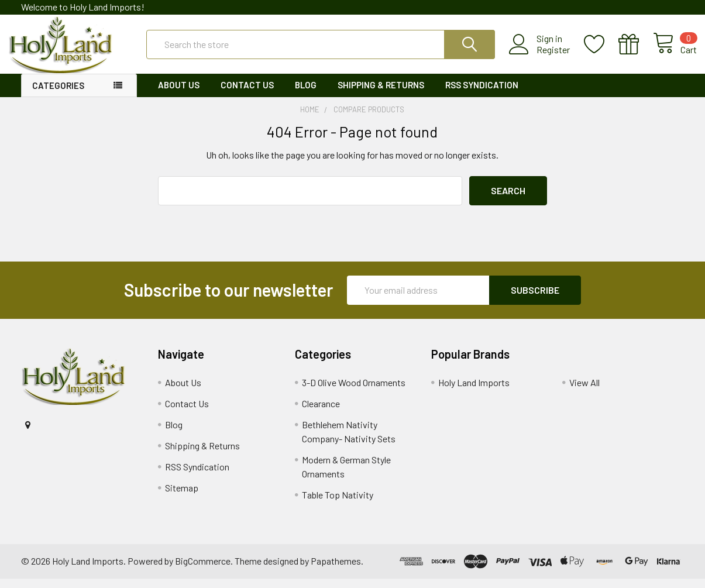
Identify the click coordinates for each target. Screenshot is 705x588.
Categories (58, 95)
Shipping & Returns (381, 94)
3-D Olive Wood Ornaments (354, 392)
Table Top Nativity (338, 504)
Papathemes (336, 571)
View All (584, 392)
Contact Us (247, 94)
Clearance (321, 413)
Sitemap (182, 497)
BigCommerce (203, 571)
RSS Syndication (482, 94)
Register (540, 56)
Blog (306, 94)
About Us (179, 94)
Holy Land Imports (474, 392)
